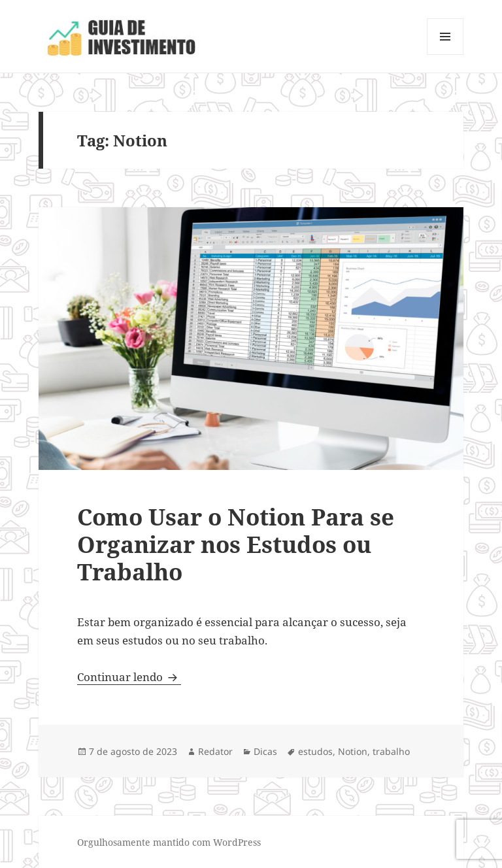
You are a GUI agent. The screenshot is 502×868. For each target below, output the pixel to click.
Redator (215, 751)
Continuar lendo (129, 677)
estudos (315, 751)
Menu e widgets (445, 55)
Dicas (265, 751)
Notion (353, 751)
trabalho (391, 751)
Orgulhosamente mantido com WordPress (169, 842)
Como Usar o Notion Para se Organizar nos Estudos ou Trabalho (236, 544)
